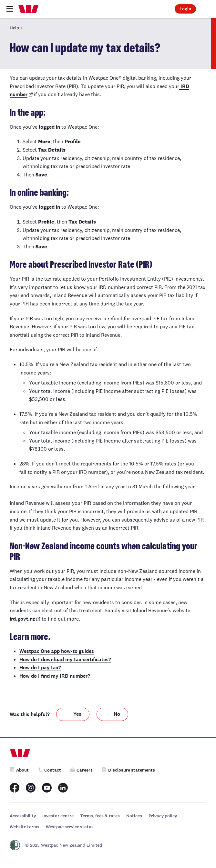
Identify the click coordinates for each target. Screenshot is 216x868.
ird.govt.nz (22, 619)
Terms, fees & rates (100, 816)
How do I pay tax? (40, 668)
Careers (81, 770)
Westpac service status (70, 827)
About (19, 770)
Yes (77, 714)
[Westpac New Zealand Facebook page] (15, 788)
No (117, 714)
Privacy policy (163, 816)
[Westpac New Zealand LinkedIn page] (63, 788)
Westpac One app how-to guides (57, 651)
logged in (49, 127)
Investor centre (58, 816)
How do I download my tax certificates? (65, 659)
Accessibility (23, 816)
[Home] (28, 9)
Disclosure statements (128, 770)
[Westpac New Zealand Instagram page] (31, 788)
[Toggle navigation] (10, 9)
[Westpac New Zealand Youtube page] (47, 788)
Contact (49, 770)
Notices (134, 816)
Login (185, 9)
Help (14, 28)
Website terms (25, 827)
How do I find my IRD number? (55, 676)
